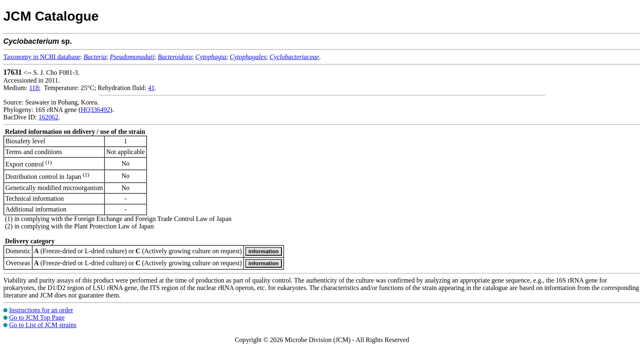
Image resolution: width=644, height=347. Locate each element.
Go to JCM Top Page (37, 317)
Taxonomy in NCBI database (42, 57)
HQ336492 (96, 110)
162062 (48, 117)
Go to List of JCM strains (43, 325)
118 (34, 88)
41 (152, 88)
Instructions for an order (41, 310)
